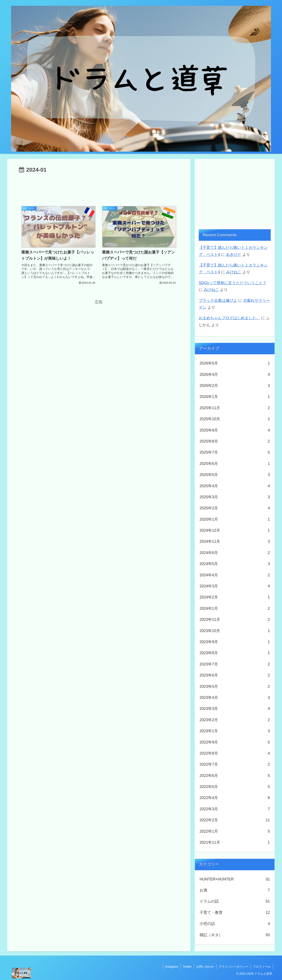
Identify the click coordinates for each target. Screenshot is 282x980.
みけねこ (234, 272)
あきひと (234, 255)
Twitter (187, 967)
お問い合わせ (205, 967)
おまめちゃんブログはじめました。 (229, 318)
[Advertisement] (99, 187)
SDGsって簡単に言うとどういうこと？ (233, 283)
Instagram (172, 967)
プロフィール (262, 967)
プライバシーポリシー (233, 967)
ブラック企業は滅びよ (218, 301)
